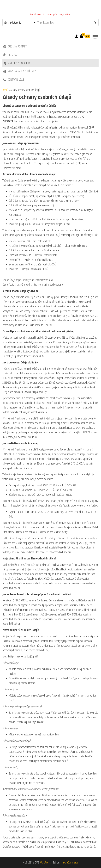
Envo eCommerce (70, 862)
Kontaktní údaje (14, 79)
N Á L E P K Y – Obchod (16, 63)
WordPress (45, 862)
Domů (5, 90)
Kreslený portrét (15, 46)
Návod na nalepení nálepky (19, 71)
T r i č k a (10, 55)
